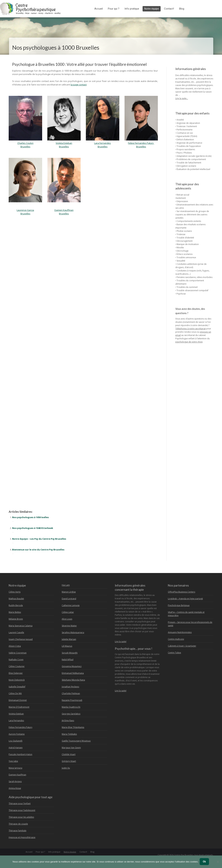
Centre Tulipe (174, 653)
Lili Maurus (67, 646)
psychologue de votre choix (189, 342)
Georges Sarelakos (71, 714)
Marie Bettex (15, 612)
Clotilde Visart (69, 754)
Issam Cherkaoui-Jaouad (21, 639)
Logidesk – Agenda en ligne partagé (185, 599)
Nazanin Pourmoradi (72, 700)
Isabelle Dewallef (17, 687)
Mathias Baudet (16, 599)
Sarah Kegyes (15, 781)
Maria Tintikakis (69, 734)
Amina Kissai (15, 788)
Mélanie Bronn (16, 619)
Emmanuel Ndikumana (73, 673)
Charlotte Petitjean (71, 693)
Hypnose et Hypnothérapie (22, 837)
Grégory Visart (69, 761)
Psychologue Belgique (179, 605)
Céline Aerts (15, 592)
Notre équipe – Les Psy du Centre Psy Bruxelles (39, 539)
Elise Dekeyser (16, 673)
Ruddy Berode (16, 605)
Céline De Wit (15, 693)
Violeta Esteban (16, 714)
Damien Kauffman (17, 775)
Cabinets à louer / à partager (182, 646)
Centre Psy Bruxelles (184, 855)
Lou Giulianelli (16, 741)
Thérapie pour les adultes (21, 817)
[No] (218, 862)
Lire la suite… (182, 98)
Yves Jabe (13, 761)
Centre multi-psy (176, 639)
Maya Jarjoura (15, 768)
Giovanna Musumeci (72, 666)
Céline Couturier (17, 666)
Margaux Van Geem (71, 748)
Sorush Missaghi (70, 653)
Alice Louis (67, 619)
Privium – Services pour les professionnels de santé (190, 624)
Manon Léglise (69, 592)
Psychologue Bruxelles (21, 234)
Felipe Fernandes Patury (141, 143)
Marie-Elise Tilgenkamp (73, 727)
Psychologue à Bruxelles (22, 495)
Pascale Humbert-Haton (20, 754)
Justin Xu (66, 768)
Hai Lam (66, 585)
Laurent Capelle (16, 632)
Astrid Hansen (16, 748)
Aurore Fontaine (17, 734)
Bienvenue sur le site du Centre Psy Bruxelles (38, 550)
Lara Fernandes (16, 720)
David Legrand (69, 599)
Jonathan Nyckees (70, 687)
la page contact (79, 85)
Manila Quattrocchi (71, 707)
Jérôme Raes (68, 720)
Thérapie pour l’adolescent (22, 810)
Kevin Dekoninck (17, 680)
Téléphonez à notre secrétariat (191, 329)
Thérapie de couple (18, 824)
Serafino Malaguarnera (73, 632)
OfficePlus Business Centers (182, 592)
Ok (205, 862)
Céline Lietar (68, 612)
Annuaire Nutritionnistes (180, 632)
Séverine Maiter (69, 626)
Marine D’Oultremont (19, 707)
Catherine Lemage (71, 605)
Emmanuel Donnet (18, 700)
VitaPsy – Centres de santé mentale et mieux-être (186, 614)
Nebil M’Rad (68, 660)
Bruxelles (141, 147)
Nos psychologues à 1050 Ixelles (30, 517)
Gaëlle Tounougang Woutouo (76, 741)
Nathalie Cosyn (16, 660)
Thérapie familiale (18, 831)
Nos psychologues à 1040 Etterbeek (33, 528)
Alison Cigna (15, 646)
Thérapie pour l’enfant (20, 803)
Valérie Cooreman (18, 653)
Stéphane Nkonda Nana (73, 680)
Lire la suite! (121, 641)
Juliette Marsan (69, 639)
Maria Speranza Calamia (21, 626)
